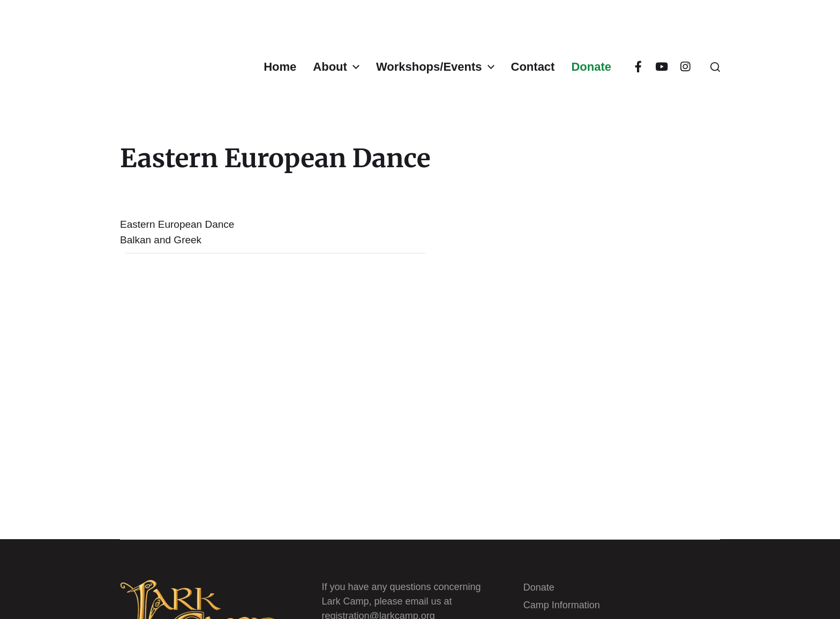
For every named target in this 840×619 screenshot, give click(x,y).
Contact (533, 67)
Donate (591, 67)
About (330, 67)
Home (280, 67)
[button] (715, 67)
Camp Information (562, 605)
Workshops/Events (429, 67)
